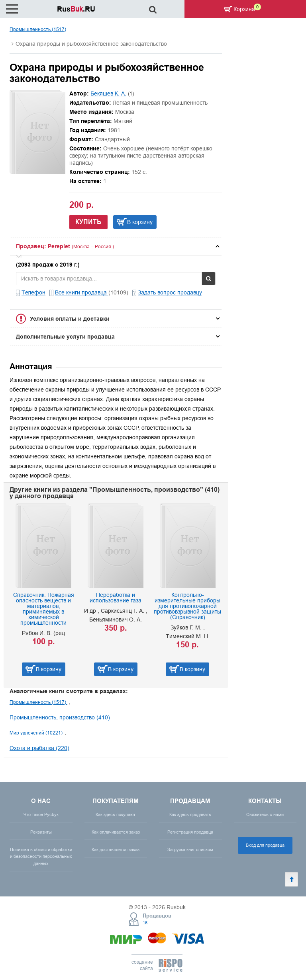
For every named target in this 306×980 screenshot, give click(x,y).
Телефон (33, 292)
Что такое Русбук (41, 814)
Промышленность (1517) (38, 29)
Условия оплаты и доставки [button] (70, 319)
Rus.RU (76, 9)
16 (145, 923)
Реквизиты (41, 832)
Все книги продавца (82, 292)
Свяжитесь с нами (265, 814)
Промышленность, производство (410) (60, 717)
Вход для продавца (265, 845)
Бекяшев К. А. (108, 94)
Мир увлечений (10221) (37, 733)
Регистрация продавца (190, 832)
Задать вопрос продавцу (170, 292)
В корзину (140, 222)
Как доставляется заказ (116, 849)
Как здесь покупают (116, 814)
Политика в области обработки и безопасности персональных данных (41, 856)
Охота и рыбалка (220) (39, 748)
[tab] (116, 246)
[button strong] (116, 246)
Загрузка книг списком (190, 849)
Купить (88, 222)
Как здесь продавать (190, 814)
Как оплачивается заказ (116, 832)
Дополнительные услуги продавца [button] (65, 337)
